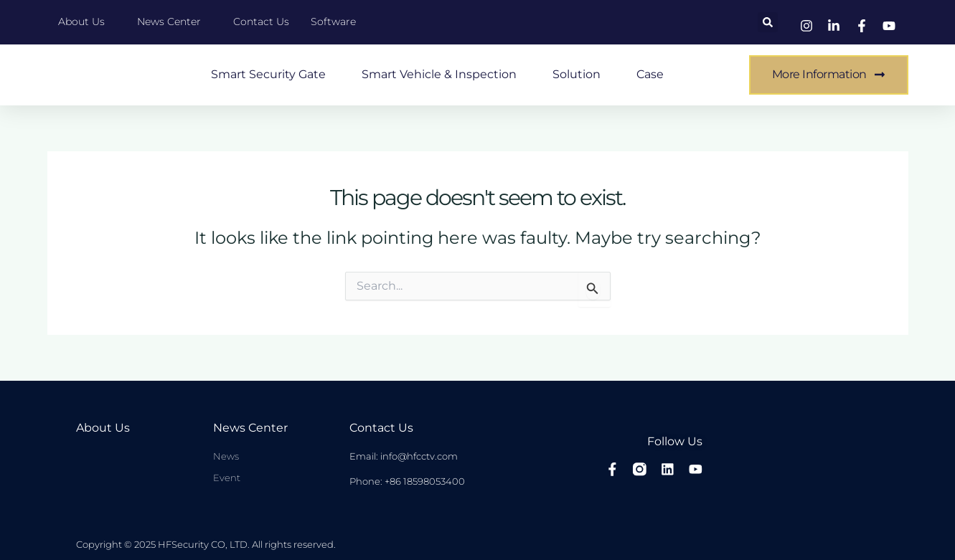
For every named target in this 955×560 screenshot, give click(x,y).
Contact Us (381, 428)
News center (250, 428)
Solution (577, 74)
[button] (768, 22)
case (650, 74)
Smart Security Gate (268, 74)
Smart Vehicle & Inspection (439, 74)
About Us (103, 428)
